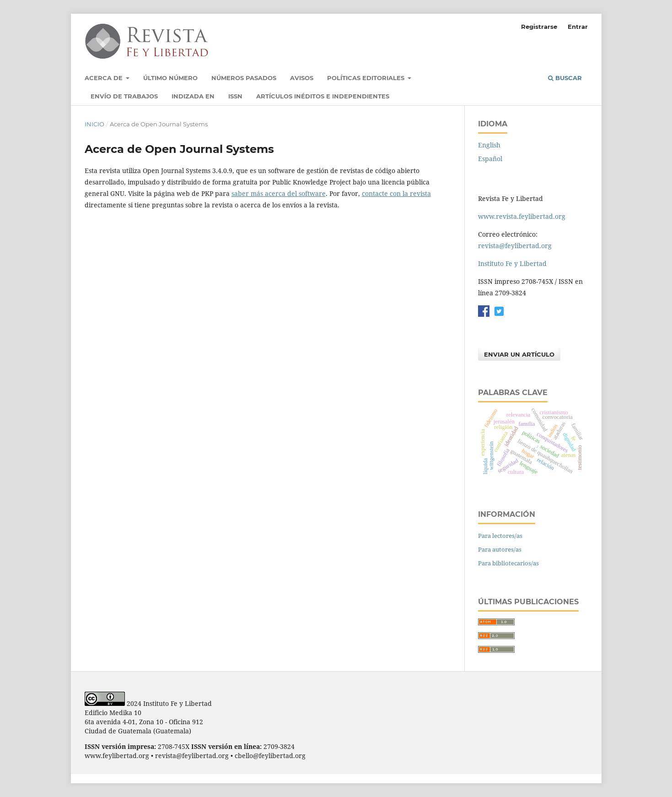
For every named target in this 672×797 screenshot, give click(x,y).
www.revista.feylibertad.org (522, 216)
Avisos (302, 78)
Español (490, 159)
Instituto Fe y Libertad (512, 263)
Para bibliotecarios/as (508, 563)
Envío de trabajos (124, 96)
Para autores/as (500, 549)
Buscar (565, 78)
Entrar (578, 27)
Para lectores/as (500, 536)
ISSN (235, 96)
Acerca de (105, 78)
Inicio (94, 124)
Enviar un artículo (519, 354)
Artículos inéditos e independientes (323, 96)
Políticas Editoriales (367, 78)
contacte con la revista (396, 193)
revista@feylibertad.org (515, 246)
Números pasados (244, 78)
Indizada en (193, 96)
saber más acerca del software (279, 193)
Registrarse (539, 27)
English (489, 145)
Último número (170, 78)
